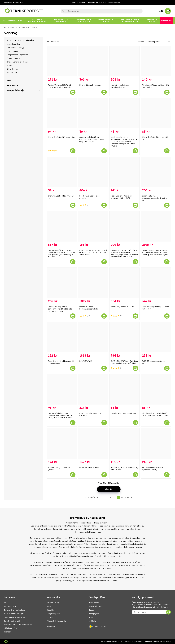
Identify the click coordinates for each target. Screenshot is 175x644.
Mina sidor (8, 2)
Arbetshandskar (13, 44)
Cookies (50, 617)
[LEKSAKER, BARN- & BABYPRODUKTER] (130, 21)
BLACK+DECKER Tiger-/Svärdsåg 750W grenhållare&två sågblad (124, 362)
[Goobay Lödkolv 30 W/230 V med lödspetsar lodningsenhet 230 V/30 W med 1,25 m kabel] (62, 389)
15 (114, 497)
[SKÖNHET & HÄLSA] (152, 21)
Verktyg (35, 27)
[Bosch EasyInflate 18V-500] (93, 444)
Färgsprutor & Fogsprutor (17, 55)
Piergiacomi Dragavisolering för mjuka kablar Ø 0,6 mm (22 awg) (155, 414)
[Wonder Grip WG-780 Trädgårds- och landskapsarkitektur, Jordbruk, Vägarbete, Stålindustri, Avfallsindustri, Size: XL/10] (124, 226)
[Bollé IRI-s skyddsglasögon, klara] (156, 337)
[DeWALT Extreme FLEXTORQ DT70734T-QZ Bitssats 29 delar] (62, 61)
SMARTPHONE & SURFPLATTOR (15, 617)
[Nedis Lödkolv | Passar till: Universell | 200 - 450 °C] (124, 172)
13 (106, 497)
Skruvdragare (13, 69)
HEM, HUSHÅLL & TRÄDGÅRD (20, 27)
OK (168, 612)
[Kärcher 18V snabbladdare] (93, 61)
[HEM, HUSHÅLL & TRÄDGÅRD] (61, 21)
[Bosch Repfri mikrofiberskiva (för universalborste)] (62, 337)
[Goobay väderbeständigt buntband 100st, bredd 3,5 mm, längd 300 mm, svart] (93, 113)
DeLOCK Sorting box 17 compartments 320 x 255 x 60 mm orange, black (60, 309)
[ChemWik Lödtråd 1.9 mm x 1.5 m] (62, 113)
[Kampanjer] (166, 21)
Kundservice (18, 2)
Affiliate (93, 621)
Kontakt (50, 606)
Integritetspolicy (54, 614)
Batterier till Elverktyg (16, 48)
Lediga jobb (94, 614)
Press (91, 610)
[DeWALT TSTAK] (93, 337)
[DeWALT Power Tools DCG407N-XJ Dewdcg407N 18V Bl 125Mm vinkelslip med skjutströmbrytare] (156, 226)
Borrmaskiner (12, 51)
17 (122, 497)
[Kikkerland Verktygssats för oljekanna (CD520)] (156, 444)
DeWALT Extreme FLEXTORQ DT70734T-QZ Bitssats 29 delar (60, 86)
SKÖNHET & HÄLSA (11, 628)
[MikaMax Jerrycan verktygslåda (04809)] (62, 444)
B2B (91, 617)
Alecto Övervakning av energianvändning (120, 86)
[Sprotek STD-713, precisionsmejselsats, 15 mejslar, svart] (156, 172)
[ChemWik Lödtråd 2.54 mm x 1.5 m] (156, 113)
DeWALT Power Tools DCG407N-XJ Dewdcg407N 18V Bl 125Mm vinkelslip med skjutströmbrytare (155, 252)
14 (110, 497)
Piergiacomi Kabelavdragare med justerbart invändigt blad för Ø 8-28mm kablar (93, 252)
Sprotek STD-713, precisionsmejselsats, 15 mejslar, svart (155, 198)
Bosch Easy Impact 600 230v (123, 307)
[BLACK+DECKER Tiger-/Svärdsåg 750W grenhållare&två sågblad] (124, 337)
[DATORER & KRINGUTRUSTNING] (37, 21)
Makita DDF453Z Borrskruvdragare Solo (89, 308)
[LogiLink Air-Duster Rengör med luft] (124, 389)
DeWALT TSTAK (85, 361)
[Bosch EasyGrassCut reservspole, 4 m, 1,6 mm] (124, 444)
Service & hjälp (53, 603)
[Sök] (102, 11)
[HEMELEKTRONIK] (16, 21)
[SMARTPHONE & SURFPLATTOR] (84, 21)
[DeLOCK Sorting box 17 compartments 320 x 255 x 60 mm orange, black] (62, 283)
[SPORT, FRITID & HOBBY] (106, 21)
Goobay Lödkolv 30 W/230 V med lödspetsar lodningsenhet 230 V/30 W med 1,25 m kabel (60, 415)
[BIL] (5, 21)
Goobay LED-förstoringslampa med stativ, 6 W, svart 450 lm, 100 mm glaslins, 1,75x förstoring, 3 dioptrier (62, 254)
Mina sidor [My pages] (51, 627)
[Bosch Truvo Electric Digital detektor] (93, 172)
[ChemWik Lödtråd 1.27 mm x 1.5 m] (62, 172)
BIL (5, 603)
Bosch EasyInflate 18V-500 (90, 468)
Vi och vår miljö (96, 606)
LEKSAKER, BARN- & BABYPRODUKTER (18, 625)
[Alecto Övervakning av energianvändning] (124, 61)
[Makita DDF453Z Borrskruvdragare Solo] (93, 283)
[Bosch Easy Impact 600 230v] (124, 283)
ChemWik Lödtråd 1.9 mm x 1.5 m (61, 137)
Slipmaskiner (12, 72)
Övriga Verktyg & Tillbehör (18, 62)
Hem (6, 27)
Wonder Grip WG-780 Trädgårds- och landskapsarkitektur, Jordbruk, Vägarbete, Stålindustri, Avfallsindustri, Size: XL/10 (124, 254)
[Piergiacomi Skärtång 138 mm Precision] (93, 389)
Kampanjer (9, 632)
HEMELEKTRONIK (10, 606)
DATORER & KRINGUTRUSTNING (15, 610)
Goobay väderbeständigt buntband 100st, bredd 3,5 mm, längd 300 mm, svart (92, 139)
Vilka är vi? (94, 603)
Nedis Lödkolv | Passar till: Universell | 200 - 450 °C (121, 197)
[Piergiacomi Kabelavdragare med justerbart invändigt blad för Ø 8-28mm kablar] (93, 226)
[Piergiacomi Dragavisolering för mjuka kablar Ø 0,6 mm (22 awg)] (156, 389)
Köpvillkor (51, 610)
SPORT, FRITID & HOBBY (13, 621)
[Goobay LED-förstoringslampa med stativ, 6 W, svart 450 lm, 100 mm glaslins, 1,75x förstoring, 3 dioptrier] (62, 226)
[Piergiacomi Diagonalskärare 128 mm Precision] (156, 61)
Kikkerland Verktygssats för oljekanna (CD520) (153, 469)
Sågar (10, 65)
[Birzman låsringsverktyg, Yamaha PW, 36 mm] (156, 283)
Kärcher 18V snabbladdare (90, 85)
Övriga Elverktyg (14, 58)
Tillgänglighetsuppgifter (57, 621)
